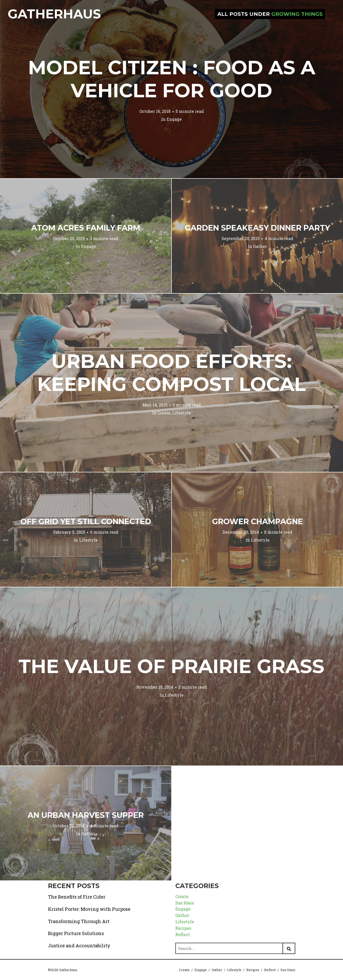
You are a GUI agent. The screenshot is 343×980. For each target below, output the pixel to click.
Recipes (183, 928)
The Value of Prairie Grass (171, 666)
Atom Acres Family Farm (86, 228)
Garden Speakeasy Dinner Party (257, 228)
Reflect (183, 934)
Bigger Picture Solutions (76, 933)
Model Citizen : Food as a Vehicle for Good (172, 79)
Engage (174, 119)
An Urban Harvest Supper (86, 815)
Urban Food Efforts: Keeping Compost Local (171, 373)
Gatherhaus (54, 14)
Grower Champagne (258, 522)
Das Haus (185, 903)
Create (164, 413)
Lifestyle (182, 413)
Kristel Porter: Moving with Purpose (89, 909)
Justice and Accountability (79, 946)
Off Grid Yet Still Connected (86, 522)
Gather (260, 246)
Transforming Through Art (79, 921)
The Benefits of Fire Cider (77, 897)
